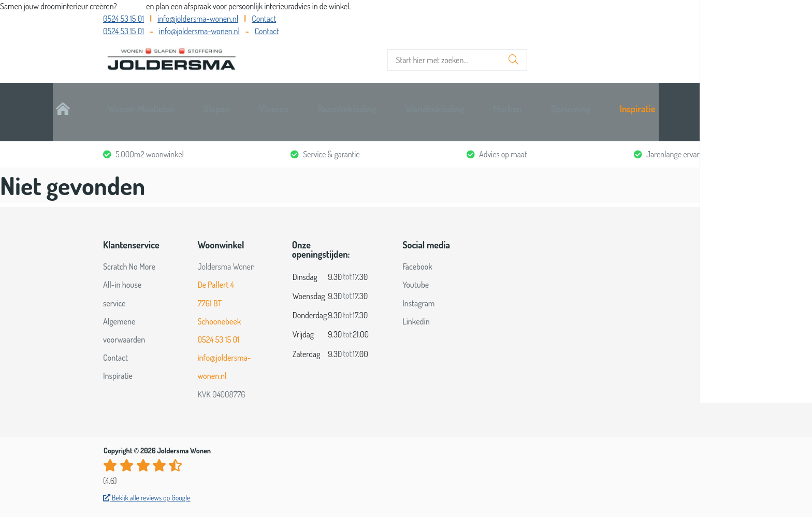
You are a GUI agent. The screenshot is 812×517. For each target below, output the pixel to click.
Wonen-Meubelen (189, 102)
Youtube (416, 266)
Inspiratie (691, 102)
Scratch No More (129, 247)
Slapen (266, 102)
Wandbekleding (486, 102)
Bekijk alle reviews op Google (147, 478)
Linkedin (416, 302)
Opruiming (624, 102)
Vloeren (323, 102)
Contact (264, 19)
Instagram (418, 284)
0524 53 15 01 (124, 19)
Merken (560, 102)
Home (114, 102)
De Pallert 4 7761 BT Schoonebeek (219, 284)
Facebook (417, 247)
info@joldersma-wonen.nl (198, 19)
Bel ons (132, 6)
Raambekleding (397, 102)
